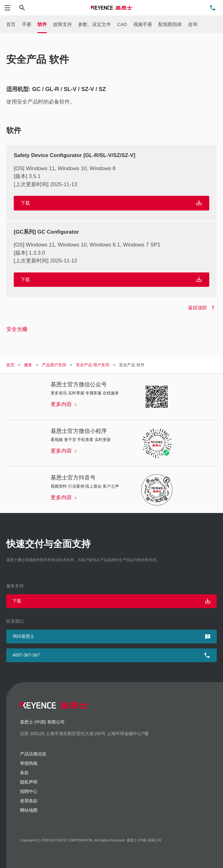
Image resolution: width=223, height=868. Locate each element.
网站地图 (29, 810)
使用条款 (29, 801)
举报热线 (29, 763)
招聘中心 (29, 791)
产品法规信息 (33, 754)
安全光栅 (17, 329)
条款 (24, 773)
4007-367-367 (26, 655)
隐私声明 (29, 782)
